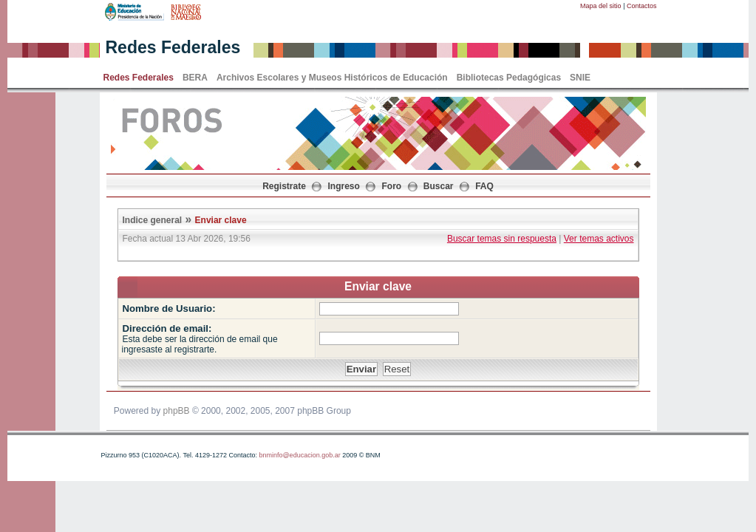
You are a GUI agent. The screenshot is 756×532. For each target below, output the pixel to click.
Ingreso (344, 186)
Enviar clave (221, 220)
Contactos (642, 6)
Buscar (439, 186)
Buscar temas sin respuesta (502, 239)
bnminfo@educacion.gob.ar (299, 455)
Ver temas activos (599, 239)
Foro (392, 186)
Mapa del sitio (601, 6)
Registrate (284, 186)
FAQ (484, 186)
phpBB (177, 411)
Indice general (153, 220)
